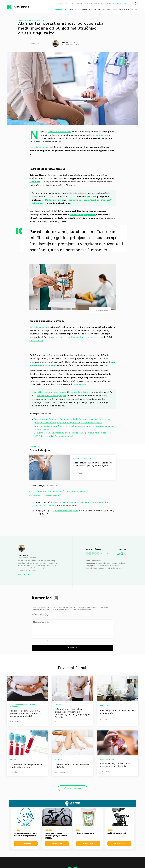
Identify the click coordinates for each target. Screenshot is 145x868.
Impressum (70, 4)
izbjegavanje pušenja (78, 392)
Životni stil (124, 9)
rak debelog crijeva (77, 491)
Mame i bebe (112, 9)
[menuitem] (136, 4)
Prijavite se (73, 648)
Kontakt (79, 4)
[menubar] (136, 4)
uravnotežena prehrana (55, 392)
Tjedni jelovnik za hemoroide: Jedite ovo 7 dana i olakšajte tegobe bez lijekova (92, 464)
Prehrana (83, 9)
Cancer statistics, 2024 (66, 511)
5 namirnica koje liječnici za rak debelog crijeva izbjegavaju (115, 765)
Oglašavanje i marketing (93, 4)
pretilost (92, 196)
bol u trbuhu (86, 337)
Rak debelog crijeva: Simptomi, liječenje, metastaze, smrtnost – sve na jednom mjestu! (25, 713)
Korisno (135, 9)
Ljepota (93, 9)
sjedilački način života (53, 200)
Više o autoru (23, 575)
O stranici (60, 4)
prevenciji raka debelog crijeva (51, 396)
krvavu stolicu (56, 337)
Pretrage (105, 705)
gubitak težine (36, 341)
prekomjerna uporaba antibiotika (82, 200)
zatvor (76, 337)
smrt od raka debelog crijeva (46, 496)
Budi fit (102, 9)
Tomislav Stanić (25, 555)
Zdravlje (72, 9)
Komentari (43, 598)
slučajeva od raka (100, 135)
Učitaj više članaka (73, 788)
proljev (67, 337)
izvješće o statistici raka (59, 132)
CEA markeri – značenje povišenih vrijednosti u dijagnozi (26, 766)
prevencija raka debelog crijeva (47, 491)
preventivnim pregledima (82, 215)
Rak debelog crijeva (39, 147)
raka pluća (35, 182)
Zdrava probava (60, 9)
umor (96, 337)
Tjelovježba (37, 392)
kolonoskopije (79, 384)
